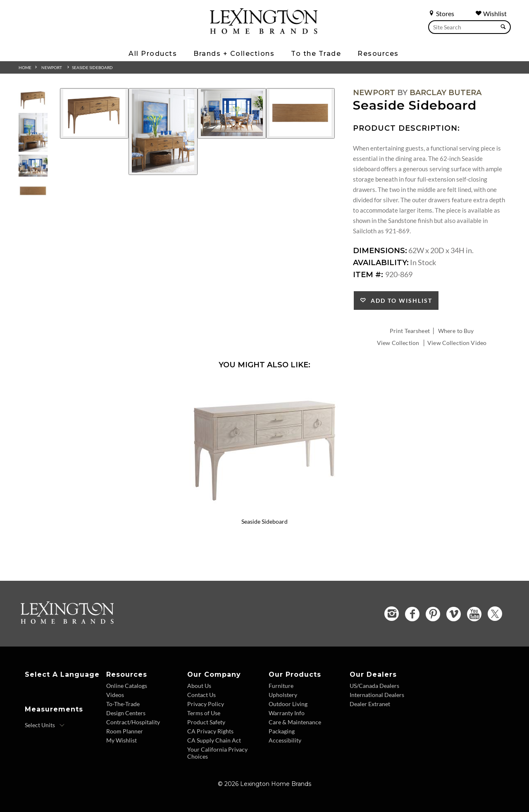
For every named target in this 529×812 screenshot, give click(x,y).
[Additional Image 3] (232, 113)
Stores (441, 13)
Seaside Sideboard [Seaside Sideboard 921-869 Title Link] (264, 521)
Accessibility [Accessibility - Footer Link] (285, 740)
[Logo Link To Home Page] (264, 31)
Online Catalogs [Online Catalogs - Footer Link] (127, 686)
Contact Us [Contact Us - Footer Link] (201, 695)
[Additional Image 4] (300, 113)
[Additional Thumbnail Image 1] (33, 99)
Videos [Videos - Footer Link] (115, 695)
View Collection (398, 343)
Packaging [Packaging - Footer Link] (282, 731)
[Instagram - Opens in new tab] (392, 614)
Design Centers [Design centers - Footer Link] (126, 713)
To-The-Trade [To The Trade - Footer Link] (123, 704)
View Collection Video (457, 343)
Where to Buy (456, 331)
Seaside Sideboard (92, 67)
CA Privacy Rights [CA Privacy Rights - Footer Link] (210, 731)
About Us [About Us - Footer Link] (199, 686)
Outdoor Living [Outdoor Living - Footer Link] (288, 704)
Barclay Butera (446, 93)
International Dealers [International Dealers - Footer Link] (377, 695)
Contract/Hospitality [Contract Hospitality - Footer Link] (133, 722)
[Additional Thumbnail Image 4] (33, 191)
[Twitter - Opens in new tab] (495, 614)
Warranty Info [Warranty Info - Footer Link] (287, 713)
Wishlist (491, 13)
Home (25, 67)
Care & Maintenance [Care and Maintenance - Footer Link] (295, 722)
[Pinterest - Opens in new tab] (433, 614)
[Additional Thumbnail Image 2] (33, 132)
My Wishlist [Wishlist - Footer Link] (122, 740)
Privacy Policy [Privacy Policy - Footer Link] (206, 704)
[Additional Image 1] (94, 113)
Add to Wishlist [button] (399, 301)
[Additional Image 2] (163, 131)
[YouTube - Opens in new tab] (474, 614)
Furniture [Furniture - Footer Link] (281, 686)
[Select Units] (45, 725)
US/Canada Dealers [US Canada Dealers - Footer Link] (374, 686)
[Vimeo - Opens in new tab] (454, 614)
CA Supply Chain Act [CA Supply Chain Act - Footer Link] (214, 740)
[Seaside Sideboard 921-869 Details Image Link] (264, 510)
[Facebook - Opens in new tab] (412, 614)
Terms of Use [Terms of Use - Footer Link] (204, 713)
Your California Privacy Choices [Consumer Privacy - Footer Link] (217, 753)
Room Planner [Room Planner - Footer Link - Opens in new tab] (125, 731)
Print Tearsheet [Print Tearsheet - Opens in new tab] (410, 331)
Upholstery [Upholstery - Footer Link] (283, 695)
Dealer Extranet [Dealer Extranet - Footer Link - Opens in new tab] (370, 704)
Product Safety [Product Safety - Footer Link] (206, 722)
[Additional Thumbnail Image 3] (33, 166)
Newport (52, 67)
